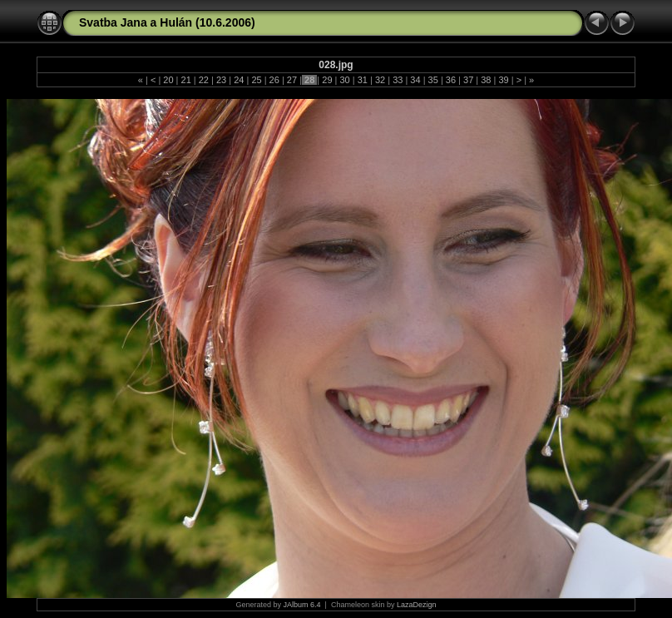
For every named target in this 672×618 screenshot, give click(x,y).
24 (239, 80)
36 (451, 80)
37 (468, 80)
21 (185, 80)
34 (415, 80)
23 (221, 80)
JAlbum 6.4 (302, 605)
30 (344, 80)
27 (292, 80)
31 (363, 80)
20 (168, 80)
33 (398, 80)
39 (503, 80)
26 (274, 80)
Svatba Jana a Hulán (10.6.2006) (167, 22)
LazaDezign (417, 605)
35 (433, 80)
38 (486, 80)
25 (256, 80)
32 (380, 80)
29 (327, 80)
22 (204, 80)
